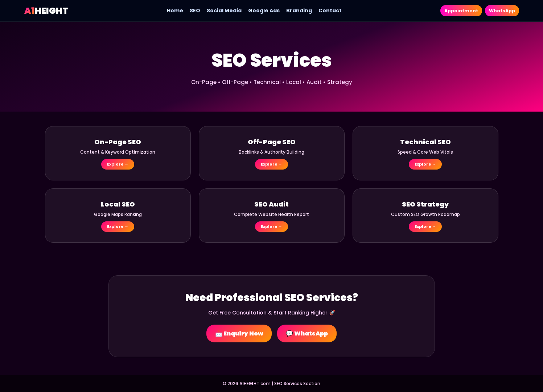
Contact (326, 11)
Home (171, 11)
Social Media (220, 11)
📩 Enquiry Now (239, 333)
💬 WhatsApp (307, 333)
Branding (295, 11)
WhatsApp (500, 11)
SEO (191, 11)
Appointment (455, 11)
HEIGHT (46, 11)
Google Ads (260, 11)
